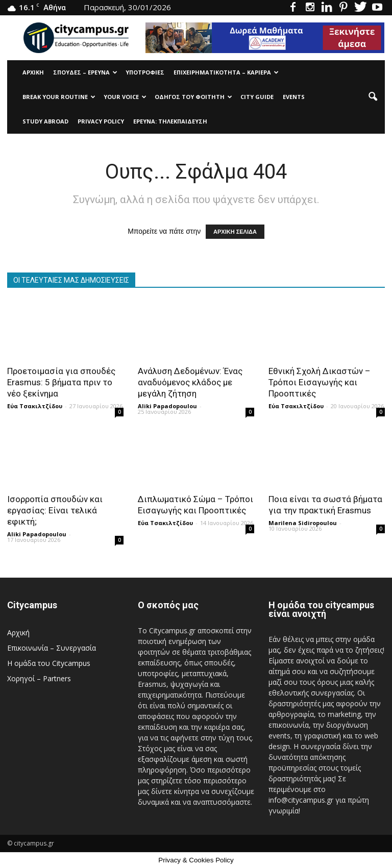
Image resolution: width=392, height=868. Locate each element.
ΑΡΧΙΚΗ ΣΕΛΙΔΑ (235, 232)
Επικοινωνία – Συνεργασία (52, 648)
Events (294, 97)
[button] (373, 97)
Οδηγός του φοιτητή (193, 97)
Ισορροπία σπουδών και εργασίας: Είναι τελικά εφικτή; (55, 510)
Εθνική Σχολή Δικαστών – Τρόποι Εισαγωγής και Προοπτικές (320, 382)
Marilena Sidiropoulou (303, 523)
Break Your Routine (59, 97)
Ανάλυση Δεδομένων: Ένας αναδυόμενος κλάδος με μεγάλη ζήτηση (190, 382)
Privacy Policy (101, 121)
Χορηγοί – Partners (39, 678)
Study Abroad (45, 121)
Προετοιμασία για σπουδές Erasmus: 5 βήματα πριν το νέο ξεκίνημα (61, 382)
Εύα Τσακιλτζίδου (35, 406)
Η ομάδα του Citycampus (49, 663)
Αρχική (33, 72)
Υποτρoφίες (145, 72)
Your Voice (125, 97)
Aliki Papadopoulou (167, 406)
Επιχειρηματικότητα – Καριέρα (226, 72)
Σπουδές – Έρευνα (85, 72)
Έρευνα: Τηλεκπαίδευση (170, 121)
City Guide (257, 97)
